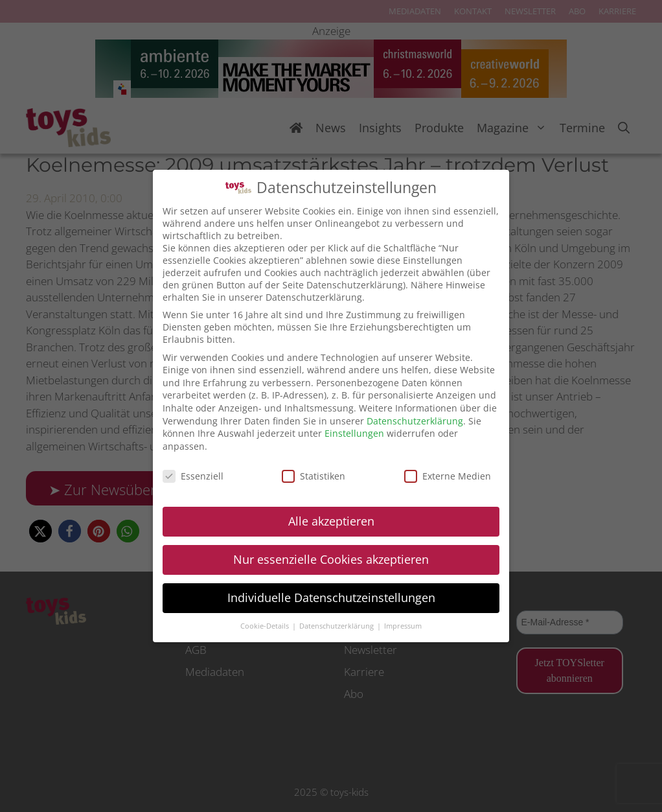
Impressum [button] (403, 626)
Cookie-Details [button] (266, 626)
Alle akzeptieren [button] (331, 521)
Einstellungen (354, 433)
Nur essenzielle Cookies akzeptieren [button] (331, 559)
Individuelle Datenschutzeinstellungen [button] (331, 597)
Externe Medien (448, 476)
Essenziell (193, 476)
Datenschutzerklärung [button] (337, 626)
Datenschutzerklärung (415, 421)
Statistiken (314, 476)
